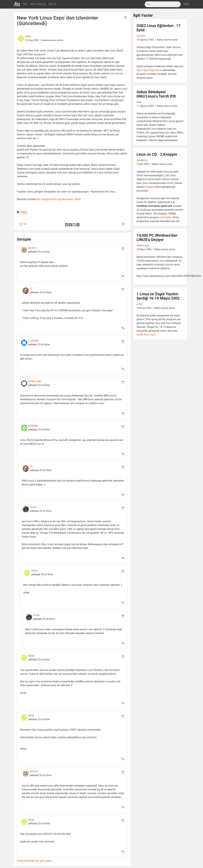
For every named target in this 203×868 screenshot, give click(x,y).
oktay (28, 36)
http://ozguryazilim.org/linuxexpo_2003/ (58, 199)
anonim (32, 248)
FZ (31, 289)
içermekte (166, 217)
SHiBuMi (33, 426)
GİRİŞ (186, 4)
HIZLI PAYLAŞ (38, 4)
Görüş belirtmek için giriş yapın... (35, 861)
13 (23, 224)
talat (139, 102)
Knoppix (149, 187)
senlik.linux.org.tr (146, 335)
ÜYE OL (52, 4)
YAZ (25, 4)
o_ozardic (34, 341)
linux (24, 212)
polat (139, 304)
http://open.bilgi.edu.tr (149, 70)
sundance (142, 160)
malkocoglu (35, 381)
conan (33, 507)
